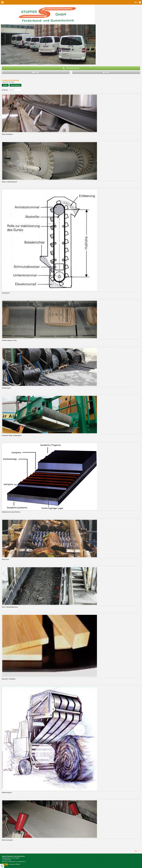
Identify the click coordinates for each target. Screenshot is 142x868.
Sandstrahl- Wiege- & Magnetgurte (12, 435)
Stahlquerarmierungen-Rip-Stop (11, 512)
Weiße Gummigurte (7, 840)
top (136, 851)
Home (2, 2)
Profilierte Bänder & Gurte (9, 340)
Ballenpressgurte (7, 793)
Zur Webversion (21, 862)
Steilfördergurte (6, 388)
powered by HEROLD (14, 864)
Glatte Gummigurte (7, 134)
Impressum (5, 862)
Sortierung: (5, 90)
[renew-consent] (2, 866)
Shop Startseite (15, 85)
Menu (136, 2)
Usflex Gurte (5, 559)
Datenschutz (12, 862)
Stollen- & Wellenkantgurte (9, 182)
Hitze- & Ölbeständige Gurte (10, 607)
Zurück (5, 85)
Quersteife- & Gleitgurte (9, 679)
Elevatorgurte (6, 293)
